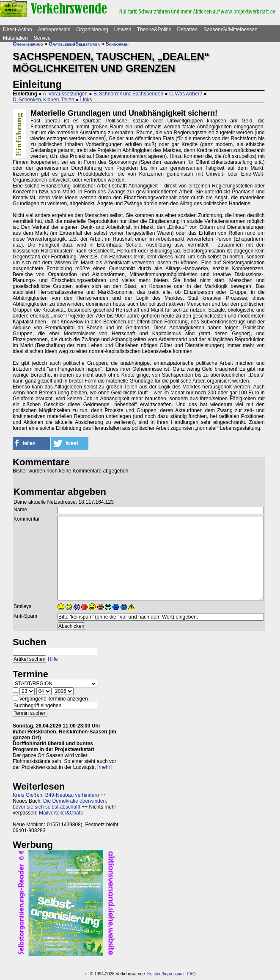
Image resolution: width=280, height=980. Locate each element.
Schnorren (117, 44)
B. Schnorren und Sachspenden (128, 94)
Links (86, 100)
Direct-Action (18, 30)
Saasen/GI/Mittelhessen (230, 30)
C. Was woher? (186, 94)
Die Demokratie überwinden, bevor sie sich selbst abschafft (60, 804)
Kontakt (154, 974)
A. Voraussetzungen (65, 94)
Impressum (173, 974)
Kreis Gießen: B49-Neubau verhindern (56, 795)
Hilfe (53, 659)
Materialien (15, 38)
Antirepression (54, 30)
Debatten (188, 30)
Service (42, 38)
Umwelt (123, 30)
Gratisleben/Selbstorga (74, 44)
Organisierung (92, 30)
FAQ (192, 974)
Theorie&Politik (154, 30)
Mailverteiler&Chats (61, 813)
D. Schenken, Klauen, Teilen (44, 100)
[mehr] (104, 767)
